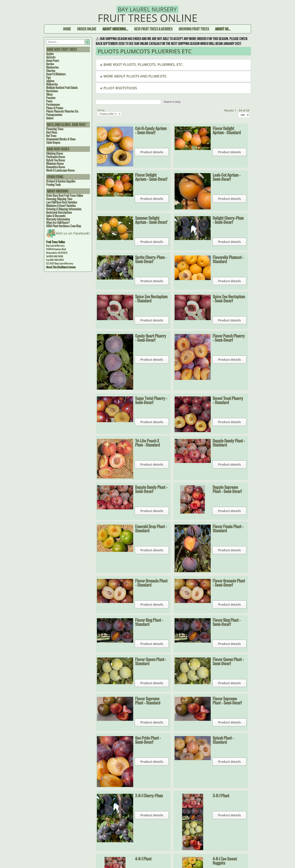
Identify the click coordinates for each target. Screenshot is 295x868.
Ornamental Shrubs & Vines (61, 139)
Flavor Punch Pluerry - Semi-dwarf (229, 338)
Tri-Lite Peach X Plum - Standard (147, 443)
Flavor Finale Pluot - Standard (228, 529)
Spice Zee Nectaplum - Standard (151, 299)
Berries (50, 64)
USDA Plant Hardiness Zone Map (64, 226)
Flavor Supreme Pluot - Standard (148, 701)
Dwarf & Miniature (56, 74)
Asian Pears (53, 61)
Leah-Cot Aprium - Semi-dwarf (227, 177)
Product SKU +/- (108, 114)
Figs (48, 78)
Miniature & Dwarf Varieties (61, 206)
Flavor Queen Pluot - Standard (151, 661)
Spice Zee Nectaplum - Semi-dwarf (229, 299)
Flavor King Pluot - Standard (149, 622)
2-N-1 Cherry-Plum (149, 796)
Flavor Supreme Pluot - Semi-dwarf (227, 701)
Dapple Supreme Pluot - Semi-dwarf (227, 489)
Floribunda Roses (56, 157)
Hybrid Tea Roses (56, 160)
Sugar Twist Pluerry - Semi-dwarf (151, 400)
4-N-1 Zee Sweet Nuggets (225, 861)
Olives (49, 94)
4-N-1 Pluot (143, 859)
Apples (50, 54)
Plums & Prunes (55, 108)
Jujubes (50, 81)
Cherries (51, 71)
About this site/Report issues (61, 267)
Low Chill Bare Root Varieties (62, 202)
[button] (173, 65)
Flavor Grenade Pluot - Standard (151, 583)
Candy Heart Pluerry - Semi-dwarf (151, 338)
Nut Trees (51, 136)
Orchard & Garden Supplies (61, 181)
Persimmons (53, 105)
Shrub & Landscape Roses (60, 170)
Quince (50, 118)
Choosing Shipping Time (59, 199)
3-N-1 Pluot (221, 796)
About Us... (223, 29)
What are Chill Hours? (58, 223)
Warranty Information (58, 219)
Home (67, 29)
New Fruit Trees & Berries (153, 29)
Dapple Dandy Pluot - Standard (229, 443)
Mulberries (52, 84)
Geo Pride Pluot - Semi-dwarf (148, 740)
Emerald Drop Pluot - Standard (151, 529)
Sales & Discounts (56, 216)
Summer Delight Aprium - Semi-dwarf (151, 220)
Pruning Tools (53, 185)
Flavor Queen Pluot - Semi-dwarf (228, 661)
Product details (152, 152)
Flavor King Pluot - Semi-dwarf (227, 622)
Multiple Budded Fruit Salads (62, 88)
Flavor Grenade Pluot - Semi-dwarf (229, 583)
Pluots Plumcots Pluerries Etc (62, 111)
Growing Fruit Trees (194, 29)
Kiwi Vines (52, 132)
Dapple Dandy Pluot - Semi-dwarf (151, 489)
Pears (49, 101)
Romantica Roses (56, 167)
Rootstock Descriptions (59, 212)
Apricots (51, 57)
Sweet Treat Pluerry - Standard (228, 400)
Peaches (51, 98)
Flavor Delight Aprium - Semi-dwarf (151, 177)
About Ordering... (115, 29)
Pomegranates (54, 115)
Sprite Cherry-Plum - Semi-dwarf (151, 259)
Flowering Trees (55, 129)
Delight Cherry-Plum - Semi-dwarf (228, 220)
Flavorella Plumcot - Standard (228, 259)
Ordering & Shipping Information (64, 209)
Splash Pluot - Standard (223, 740)
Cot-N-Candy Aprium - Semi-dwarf (151, 130)
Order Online (87, 29)
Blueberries (52, 67)
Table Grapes (53, 143)
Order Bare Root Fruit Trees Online (65, 196)
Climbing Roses (55, 153)
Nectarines (52, 91)
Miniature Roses (55, 164)
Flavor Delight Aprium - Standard (227, 130)
